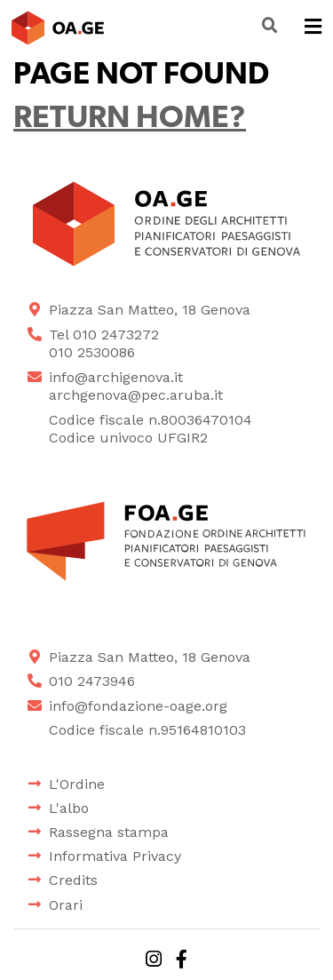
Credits (73, 880)
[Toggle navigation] (313, 28)
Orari (66, 905)
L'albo (69, 808)
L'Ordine (77, 784)
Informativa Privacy (115, 856)
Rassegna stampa (109, 832)
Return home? (130, 120)
